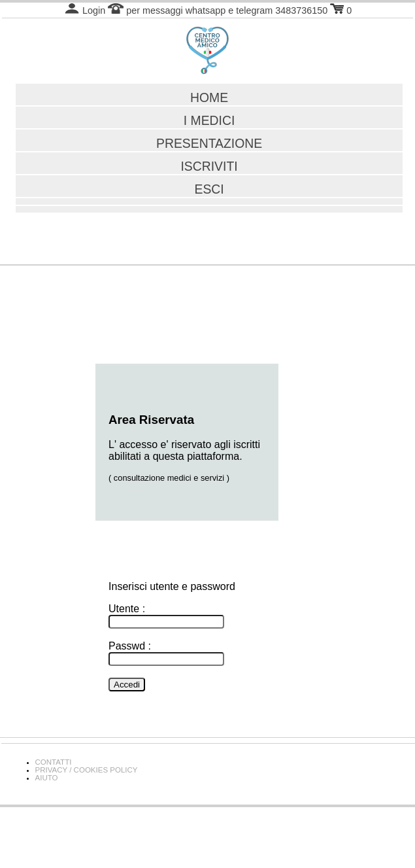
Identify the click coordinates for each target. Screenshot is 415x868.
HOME (209, 97)
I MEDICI (209, 120)
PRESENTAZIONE (209, 143)
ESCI (209, 189)
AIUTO (47, 778)
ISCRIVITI (209, 166)
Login (85, 10)
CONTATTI (54, 762)
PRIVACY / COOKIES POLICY (87, 770)
